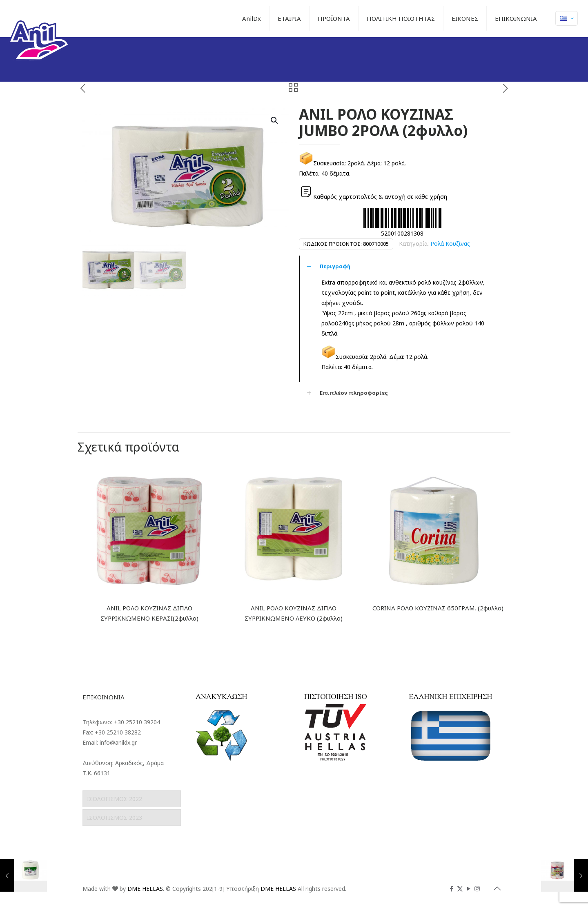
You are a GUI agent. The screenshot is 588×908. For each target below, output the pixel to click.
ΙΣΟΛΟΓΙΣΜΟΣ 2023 (115, 818)
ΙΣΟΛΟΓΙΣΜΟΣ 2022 (115, 799)
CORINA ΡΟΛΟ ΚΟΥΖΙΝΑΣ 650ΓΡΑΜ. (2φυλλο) (438, 608)
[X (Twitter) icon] (460, 888)
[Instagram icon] (477, 888)
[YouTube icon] (469, 888)
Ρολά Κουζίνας (450, 244)
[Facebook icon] (451, 888)
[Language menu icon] (567, 18)
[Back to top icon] (497, 888)
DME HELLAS (145, 889)
